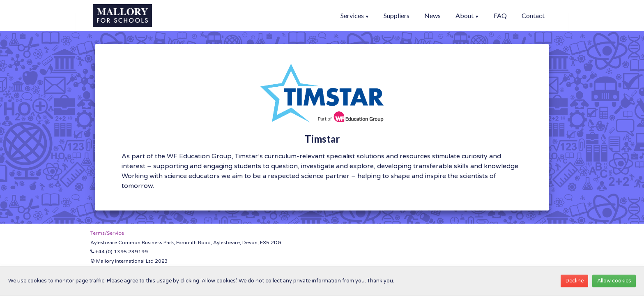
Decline (575, 281)
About (467, 15)
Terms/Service (107, 233)
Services (355, 15)
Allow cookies (614, 281)
